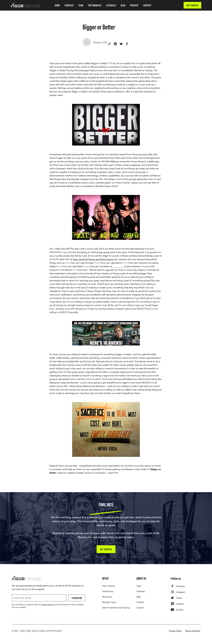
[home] (25, 5)
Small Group (108, 591)
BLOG (123, 5)
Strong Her (107, 597)
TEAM (81, 5)
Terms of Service (193, 631)
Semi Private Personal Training (116, 608)
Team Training (109, 586)
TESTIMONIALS (95, 5)
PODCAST (134, 5)
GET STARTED (192, 5)
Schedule (141, 591)
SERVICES (69, 5)
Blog (139, 597)
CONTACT (147, 5)
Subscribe (77, 598)
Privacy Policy (175, 631)
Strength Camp (109, 602)
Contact (140, 608)
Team (139, 586)
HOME (57, 5)
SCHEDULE (111, 5)
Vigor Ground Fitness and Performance (93, 259)
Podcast (140, 602)
